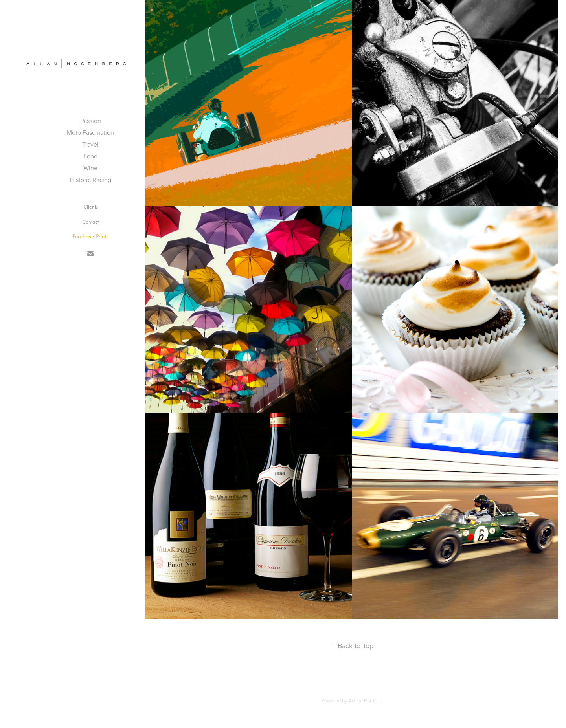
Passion (91, 121)
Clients (91, 207)
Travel (90, 144)
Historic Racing (91, 180)
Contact (90, 222)
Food (90, 156)
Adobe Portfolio (365, 700)
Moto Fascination (90, 132)
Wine (90, 168)
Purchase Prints (90, 236)
